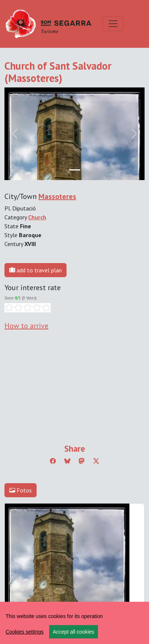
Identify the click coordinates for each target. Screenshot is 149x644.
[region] (74, 623)
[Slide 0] (75, 170)
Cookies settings (25, 632)
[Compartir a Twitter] (96, 461)
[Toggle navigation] (113, 24)
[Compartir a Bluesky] (67, 461)
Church (37, 217)
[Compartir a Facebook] (53, 461)
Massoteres (57, 196)
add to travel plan (35, 270)
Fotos (21, 490)
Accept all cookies (74, 632)
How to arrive (26, 326)
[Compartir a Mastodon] (82, 461)
